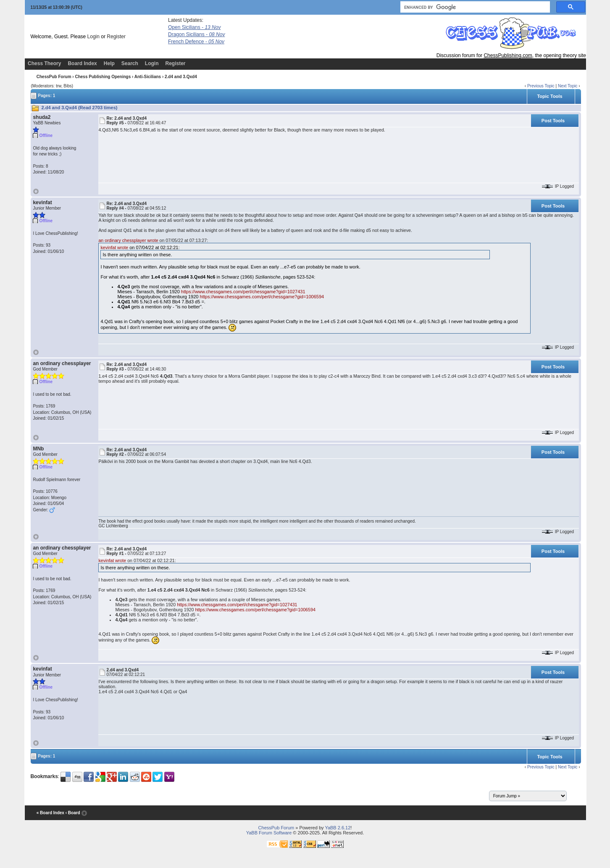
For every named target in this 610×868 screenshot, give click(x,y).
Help (109, 63)
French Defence (196, 42)
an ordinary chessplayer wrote (128, 240)
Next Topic (568, 86)
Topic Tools (550, 96)
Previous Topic (541, 86)
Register (116, 37)
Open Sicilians (194, 27)
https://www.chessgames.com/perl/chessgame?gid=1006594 (262, 297)
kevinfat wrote (114, 247)
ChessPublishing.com (508, 55)
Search (130, 63)
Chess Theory (44, 63)
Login (93, 37)
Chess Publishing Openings (103, 77)
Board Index (82, 63)
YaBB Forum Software (269, 833)
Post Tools (553, 121)
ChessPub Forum (54, 77)
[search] (474, 7)
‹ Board (73, 813)
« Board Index (50, 813)
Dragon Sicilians (196, 34)
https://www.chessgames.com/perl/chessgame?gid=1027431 (243, 292)
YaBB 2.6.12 (338, 828)
